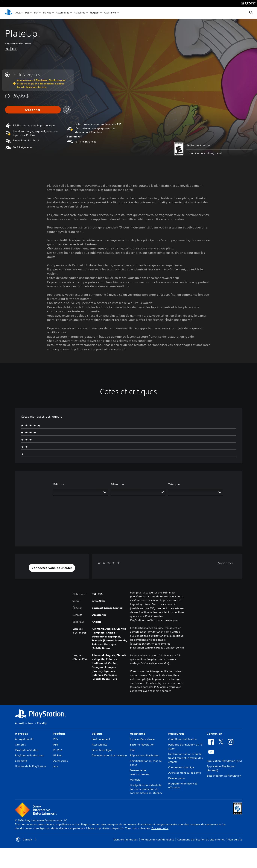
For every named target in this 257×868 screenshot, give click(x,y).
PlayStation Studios (27, 750)
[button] (52, 568)
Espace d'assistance (142, 739)
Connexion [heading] (214, 734)
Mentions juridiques (126, 840)
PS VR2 (58, 750)
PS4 (36, 13)
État (132, 750)
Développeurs (177, 778)
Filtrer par (118, 484)
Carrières (20, 745)
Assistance (110, 13)
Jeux (18, 13)
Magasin (94, 13)
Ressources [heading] (176, 734)
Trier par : (175, 484)
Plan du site (235, 840)
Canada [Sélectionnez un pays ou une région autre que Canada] (26, 840)
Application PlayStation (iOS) (224, 761)
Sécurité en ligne (102, 750)
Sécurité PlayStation (142, 745)
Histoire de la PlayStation (30, 766)
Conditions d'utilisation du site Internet (201, 840)
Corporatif (21, 761)
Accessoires (62, 13)
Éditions (59, 484)
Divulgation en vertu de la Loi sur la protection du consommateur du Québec (146, 789)
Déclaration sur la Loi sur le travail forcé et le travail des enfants (185, 758)
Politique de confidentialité (157, 840)
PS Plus (47, 13)
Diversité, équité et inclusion (109, 755)
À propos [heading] (21, 734)
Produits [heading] (59, 734)
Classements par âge (181, 767)
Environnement (101, 739)
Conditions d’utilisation (182, 739)
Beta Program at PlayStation (224, 776)
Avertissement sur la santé (185, 773)
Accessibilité (99, 745)
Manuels (135, 780)
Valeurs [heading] (97, 734)
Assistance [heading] (138, 734)
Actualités (79, 13)
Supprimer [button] (226, 563)
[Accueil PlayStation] (8, 13)
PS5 (27, 13)
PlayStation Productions (29, 755)
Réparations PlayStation (145, 755)
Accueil (19, 723)
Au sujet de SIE (24, 739)
